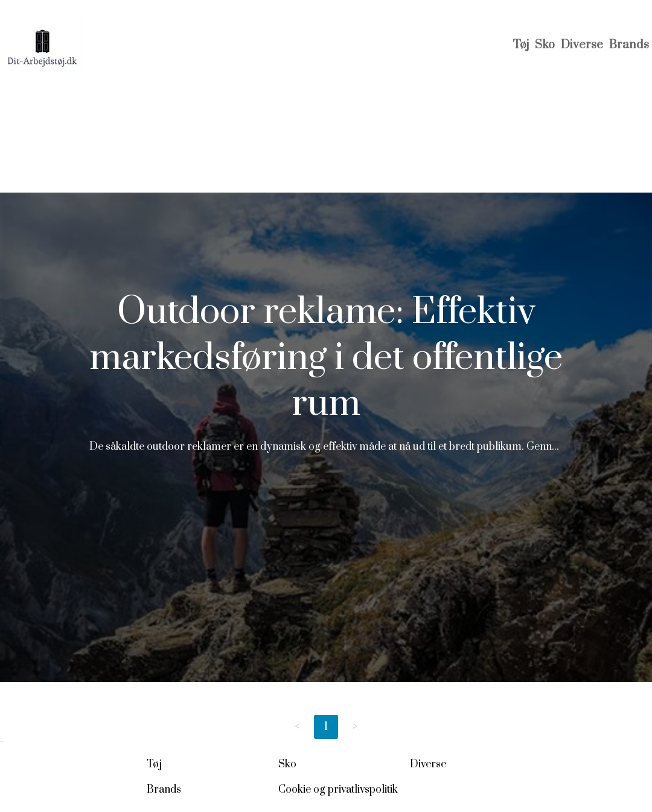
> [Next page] (355, 727)
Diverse (582, 45)
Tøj (521, 45)
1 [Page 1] (326, 727)
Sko (545, 45)
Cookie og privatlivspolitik (338, 790)
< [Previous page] (297, 727)
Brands (629, 45)
